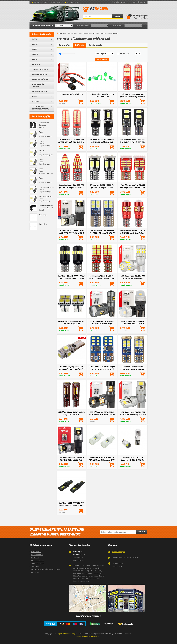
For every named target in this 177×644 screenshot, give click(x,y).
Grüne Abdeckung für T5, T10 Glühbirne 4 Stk (102, 95)
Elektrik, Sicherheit (40, 69)
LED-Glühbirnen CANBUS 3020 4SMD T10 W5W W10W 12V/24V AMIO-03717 (71, 232)
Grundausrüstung (40, 74)
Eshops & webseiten (83, 636)
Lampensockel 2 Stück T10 (71, 94)
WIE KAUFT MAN (37, 555)
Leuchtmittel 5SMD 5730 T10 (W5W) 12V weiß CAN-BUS (102, 141)
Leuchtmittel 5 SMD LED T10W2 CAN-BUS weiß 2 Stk (71, 322)
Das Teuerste (96, 45)
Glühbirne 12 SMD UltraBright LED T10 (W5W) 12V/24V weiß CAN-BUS (102, 368)
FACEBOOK (35, 572)
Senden (142, 532)
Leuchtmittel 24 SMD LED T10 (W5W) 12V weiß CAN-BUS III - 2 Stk (102, 277)
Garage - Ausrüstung (40, 79)
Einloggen (126, 2)
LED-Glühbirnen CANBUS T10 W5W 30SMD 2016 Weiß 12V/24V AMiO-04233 (133, 277)
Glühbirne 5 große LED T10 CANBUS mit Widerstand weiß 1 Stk (71, 368)
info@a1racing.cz (73, 2)
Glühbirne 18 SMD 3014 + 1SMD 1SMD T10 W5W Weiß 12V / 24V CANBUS (71, 277)
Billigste (80, 45)
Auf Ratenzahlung (38, 563)
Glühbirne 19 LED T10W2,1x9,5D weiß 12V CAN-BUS (71, 413)
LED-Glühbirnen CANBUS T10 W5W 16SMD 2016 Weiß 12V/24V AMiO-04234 (102, 322)
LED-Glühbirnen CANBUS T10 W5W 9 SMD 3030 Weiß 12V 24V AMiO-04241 (102, 413)
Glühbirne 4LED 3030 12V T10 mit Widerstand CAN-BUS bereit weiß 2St (71, 504)
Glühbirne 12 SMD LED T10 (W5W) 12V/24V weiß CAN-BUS (133, 368)
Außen (35, 44)
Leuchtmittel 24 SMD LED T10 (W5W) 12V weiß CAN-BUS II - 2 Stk (71, 141)
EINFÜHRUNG (36, 552)
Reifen (34, 97)
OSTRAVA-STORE (38, 561)
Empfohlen (65, 45)
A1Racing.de (104, 9)
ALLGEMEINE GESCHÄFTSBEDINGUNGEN (46, 569)
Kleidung (36, 102)
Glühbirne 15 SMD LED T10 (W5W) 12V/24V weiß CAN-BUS (133, 95)
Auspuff (35, 59)
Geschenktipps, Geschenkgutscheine (40, 108)
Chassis (35, 54)
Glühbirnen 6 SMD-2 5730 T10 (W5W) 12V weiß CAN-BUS (102, 186)
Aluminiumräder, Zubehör (39, 85)
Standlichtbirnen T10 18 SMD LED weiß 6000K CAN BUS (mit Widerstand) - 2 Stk (133, 186)
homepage (62, 33)
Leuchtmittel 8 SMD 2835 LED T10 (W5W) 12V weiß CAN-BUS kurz (102, 232)
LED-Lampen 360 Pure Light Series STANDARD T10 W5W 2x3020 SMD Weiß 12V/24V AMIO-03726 (133, 322)
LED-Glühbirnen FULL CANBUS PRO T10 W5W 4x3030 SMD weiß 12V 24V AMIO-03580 (71, 459)
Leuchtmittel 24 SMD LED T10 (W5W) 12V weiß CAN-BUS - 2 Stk (71, 186)
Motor (34, 49)
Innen (34, 39)
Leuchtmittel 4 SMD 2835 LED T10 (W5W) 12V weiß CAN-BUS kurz (133, 141)
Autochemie (37, 64)
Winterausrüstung (40, 92)
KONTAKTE (35, 558)
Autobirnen (87, 33)
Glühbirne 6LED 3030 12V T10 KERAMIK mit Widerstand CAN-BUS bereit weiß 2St (102, 459)
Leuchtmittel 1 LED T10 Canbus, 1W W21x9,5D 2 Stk (133, 459)
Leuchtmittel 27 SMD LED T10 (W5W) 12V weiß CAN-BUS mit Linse (133, 232)
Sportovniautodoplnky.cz (68, 634)
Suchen (117, 16)
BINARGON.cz (96, 636)
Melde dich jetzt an (140, 2)
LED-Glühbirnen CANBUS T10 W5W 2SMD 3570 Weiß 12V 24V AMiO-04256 (133, 413)
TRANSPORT (36, 566)
